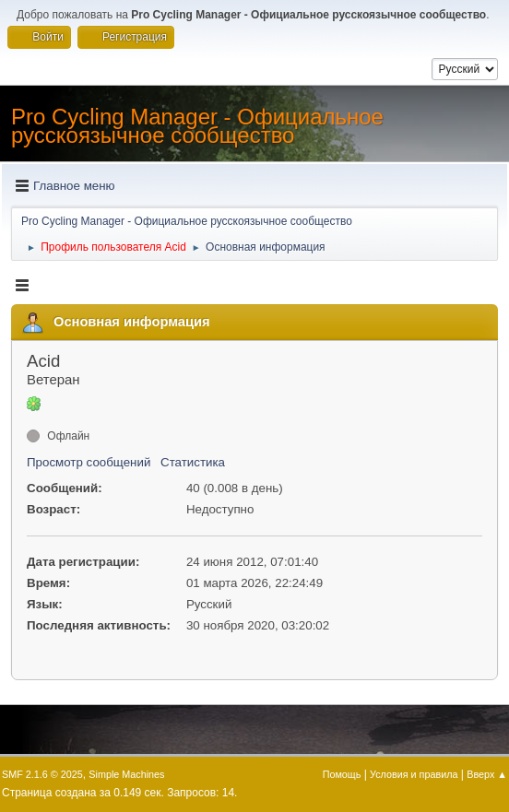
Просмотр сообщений (89, 462)
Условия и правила (414, 774)
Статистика (193, 462)
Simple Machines (126, 774)
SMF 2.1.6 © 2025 (42, 774)
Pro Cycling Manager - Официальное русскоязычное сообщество (197, 126)
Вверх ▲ (487, 774)
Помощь (342, 774)
